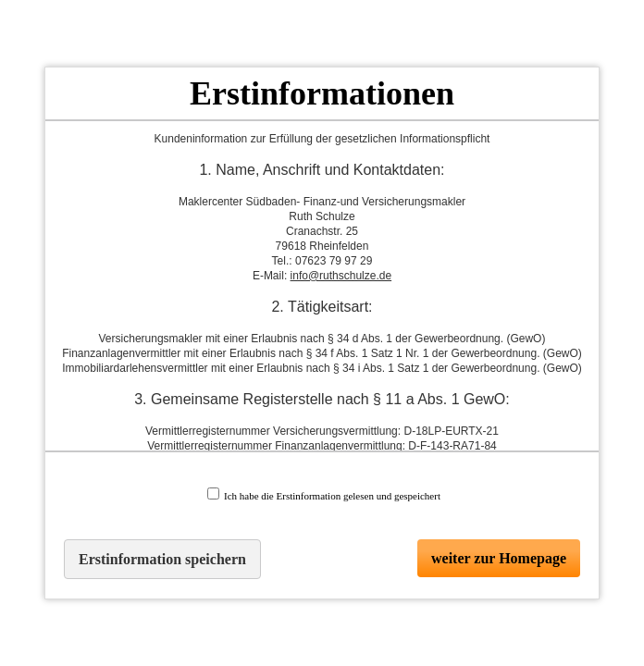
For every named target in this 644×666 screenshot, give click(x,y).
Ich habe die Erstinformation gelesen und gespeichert (324, 494)
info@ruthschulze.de (341, 276)
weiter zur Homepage (499, 558)
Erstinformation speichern (162, 559)
